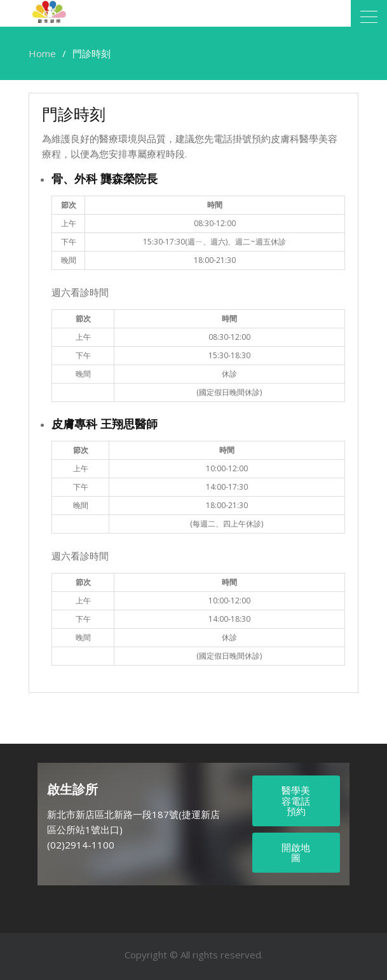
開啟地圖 (296, 853)
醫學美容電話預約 (296, 801)
